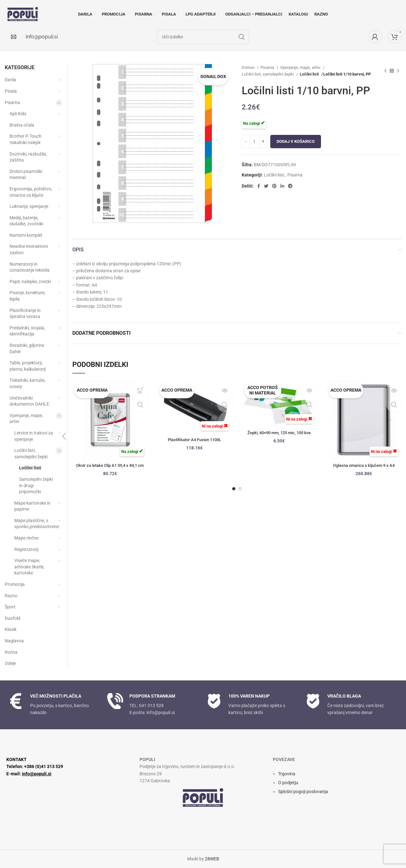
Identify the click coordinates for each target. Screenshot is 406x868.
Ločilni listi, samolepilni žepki (268, 74)
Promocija (15, 584)
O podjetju (288, 783)
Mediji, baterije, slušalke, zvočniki (26, 221)
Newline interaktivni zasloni (29, 249)
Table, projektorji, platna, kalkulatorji (28, 366)
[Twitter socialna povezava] (266, 186)
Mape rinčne (26, 538)
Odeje (10, 663)
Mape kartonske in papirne (32, 506)
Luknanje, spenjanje (29, 206)
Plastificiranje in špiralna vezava (25, 314)
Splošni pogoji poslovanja (303, 792)
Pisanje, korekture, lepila (27, 296)
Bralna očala (22, 125)
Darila (10, 80)
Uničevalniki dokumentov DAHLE (29, 401)
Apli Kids (18, 114)
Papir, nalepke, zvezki (30, 282)
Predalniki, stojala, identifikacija (27, 331)
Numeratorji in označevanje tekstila (29, 267)
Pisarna (268, 67)
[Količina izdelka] (254, 142)
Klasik (11, 629)
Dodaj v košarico (296, 141)
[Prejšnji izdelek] (385, 71)
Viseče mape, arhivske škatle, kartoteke (29, 567)
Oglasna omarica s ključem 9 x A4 (364, 465)
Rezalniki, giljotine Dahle (27, 348)
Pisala (11, 91)
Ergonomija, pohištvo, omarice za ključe (31, 192)
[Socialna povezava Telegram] (290, 186)
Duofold (13, 618)
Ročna (11, 652)
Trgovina (287, 774)
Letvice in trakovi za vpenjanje (34, 436)
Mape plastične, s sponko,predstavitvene (34, 524)
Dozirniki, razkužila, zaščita (28, 157)
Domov (249, 67)
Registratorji (26, 549)
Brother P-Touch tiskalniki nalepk (26, 139)
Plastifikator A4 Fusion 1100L (195, 440)
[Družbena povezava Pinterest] (274, 186)
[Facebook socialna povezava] (259, 186)
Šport (10, 607)
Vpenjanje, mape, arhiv (301, 67)
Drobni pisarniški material (26, 175)
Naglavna (14, 641)
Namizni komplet (26, 235)
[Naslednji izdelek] (398, 71)
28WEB (212, 859)
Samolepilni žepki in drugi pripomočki (36, 485)
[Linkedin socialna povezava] (282, 186)
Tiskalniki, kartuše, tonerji (27, 383)
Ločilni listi (310, 74)
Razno (11, 596)
